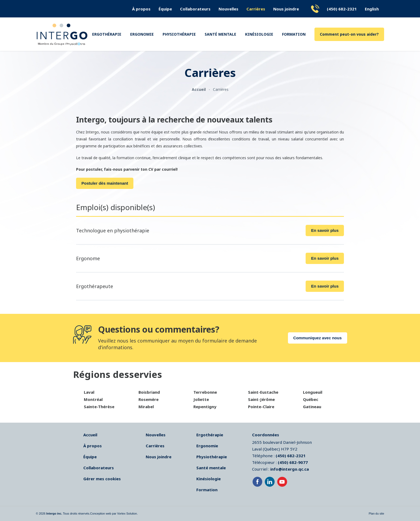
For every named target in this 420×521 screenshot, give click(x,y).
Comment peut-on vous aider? (349, 34)
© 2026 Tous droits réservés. (63, 513)
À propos (141, 9)
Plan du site (376, 513)
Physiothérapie (179, 34)
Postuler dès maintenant (105, 183)
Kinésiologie (259, 34)
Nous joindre (286, 9)
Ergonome (88, 258)
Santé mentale (220, 34)
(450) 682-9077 (293, 462)
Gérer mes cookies (102, 479)
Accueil (90, 435)
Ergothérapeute (95, 286)
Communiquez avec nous (318, 338)
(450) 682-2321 (342, 9)
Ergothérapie (107, 34)
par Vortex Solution (124, 513)
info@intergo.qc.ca (290, 469)
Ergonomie (142, 34)
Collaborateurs (195, 9)
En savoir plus (325, 230)
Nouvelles (228, 9)
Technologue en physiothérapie (113, 230)
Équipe (165, 9)
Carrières (256, 9)
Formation (294, 34)
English (372, 9)
